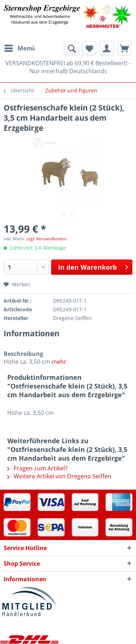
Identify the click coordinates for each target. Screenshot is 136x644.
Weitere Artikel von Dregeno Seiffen (59, 476)
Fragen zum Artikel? (37, 468)
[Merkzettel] (89, 48)
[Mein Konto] (107, 48)
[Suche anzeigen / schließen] (71, 48)
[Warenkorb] (124, 48)
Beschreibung (23, 354)
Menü (20, 47)
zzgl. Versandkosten (46, 239)
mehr (59, 362)
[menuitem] (19, 48)
